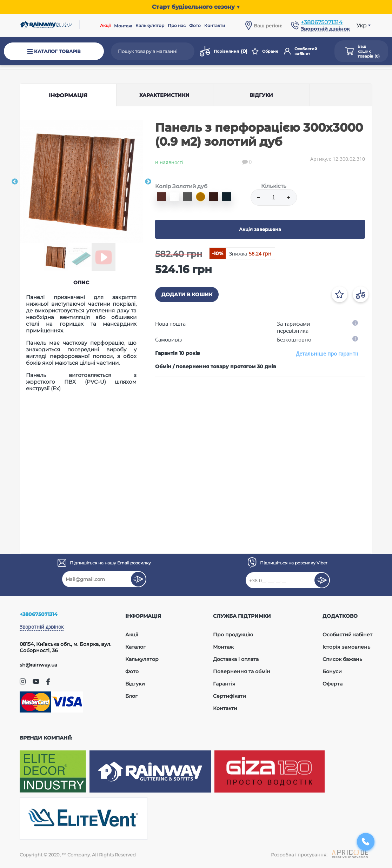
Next (148, 182)
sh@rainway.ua (38, 665)
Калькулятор (150, 25)
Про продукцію (233, 635)
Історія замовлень (346, 647)
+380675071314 (322, 22)
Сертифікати (230, 696)
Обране (265, 51)
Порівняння (224, 51)
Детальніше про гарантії (327, 353)
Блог (131, 696)
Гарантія (224, 684)
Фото (195, 25)
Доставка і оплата (236, 659)
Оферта (333, 684)
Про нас (177, 25)
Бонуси (332, 671)
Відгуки (135, 684)
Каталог (135, 647)
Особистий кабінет (301, 51)
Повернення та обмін (242, 671)
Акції (105, 25)
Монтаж (123, 26)
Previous (15, 182)
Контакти (215, 25)
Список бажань (342, 659)
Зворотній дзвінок (42, 627)
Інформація (68, 95)
